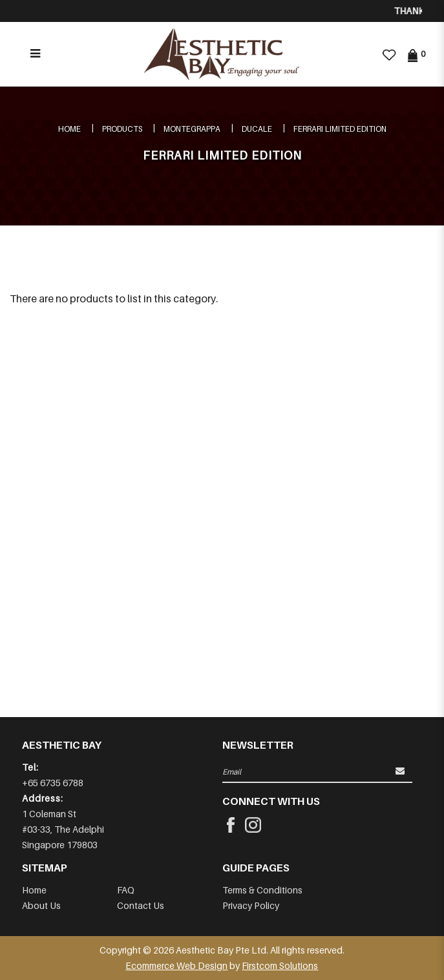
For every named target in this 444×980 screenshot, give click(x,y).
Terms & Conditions (262, 890)
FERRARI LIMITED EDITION (340, 129)
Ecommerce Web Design (176, 965)
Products (122, 129)
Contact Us (141, 905)
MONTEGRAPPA (192, 129)
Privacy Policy (251, 905)
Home (69, 129)
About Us (41, 905)
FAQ (126, 890)
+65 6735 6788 (53, 783)
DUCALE (257, 129)
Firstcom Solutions (280, 965)
